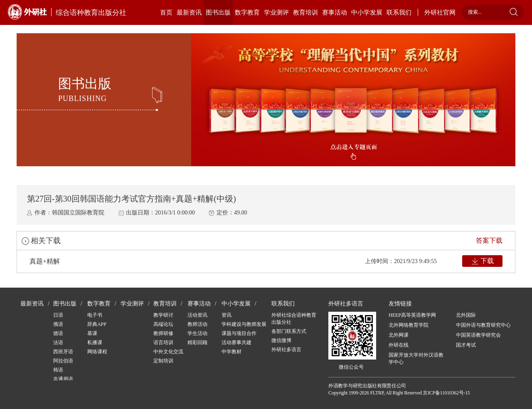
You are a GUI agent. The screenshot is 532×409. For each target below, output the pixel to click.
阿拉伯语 (63, 361)
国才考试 (466, 345)
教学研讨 (163, 315)
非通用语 (63, 379)
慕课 (92, 333)
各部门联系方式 (289, 331)
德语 (58, 333)
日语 (58, 315)
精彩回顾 (197, 342)
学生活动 (197, 333)
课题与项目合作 (239, 333)
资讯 (227, 315)
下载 (487, 261)
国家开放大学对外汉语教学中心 (416, 358)
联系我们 (399, 12)
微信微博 (281, 340)
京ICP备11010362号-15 (446, 393)
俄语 (58, 324)
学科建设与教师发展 (244, 324)
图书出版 (218, 12)
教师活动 (197, 324)
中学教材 (232, 352)
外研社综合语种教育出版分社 (294, 319)
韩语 (58, 370)
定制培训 (163, 361)
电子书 (95, 315)
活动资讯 (197, 315)
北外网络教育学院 (409, 325)
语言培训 (163, 342)
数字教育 (247, 12)
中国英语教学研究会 (478, 335)
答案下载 (489, 240)
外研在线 (399, 345)
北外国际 (466, 315)
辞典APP (97, 324)
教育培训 (305, 12)
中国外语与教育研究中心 (483, 325)
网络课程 (97, 352)
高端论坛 (163, 324)
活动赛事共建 (236, 342)
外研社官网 (440, 12)
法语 (58, 342)
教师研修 (163, 333)
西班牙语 (63, 352)
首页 (166, 12)
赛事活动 (335, 12)
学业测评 (276, 12)
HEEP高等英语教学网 (412, 315)
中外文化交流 (168, 352)
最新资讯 (189, 12)
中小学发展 (367, 12)
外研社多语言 (286, 350)
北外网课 (399, 335)
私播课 (95, 342)
